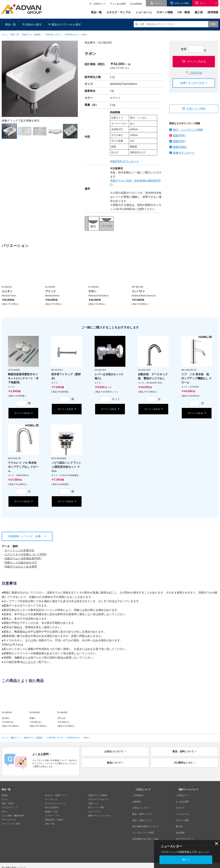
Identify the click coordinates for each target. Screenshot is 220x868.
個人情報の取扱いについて (147, 816)
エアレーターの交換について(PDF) (26, 554)
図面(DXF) (179, 141)
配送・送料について (183, 754)
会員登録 (137, 4)
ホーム (5, 35)
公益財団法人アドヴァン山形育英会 (195, 828)
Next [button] (3, 117)
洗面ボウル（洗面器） (32, 35)
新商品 (5, 795)
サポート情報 (165, 12)
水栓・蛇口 (50, 824)
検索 (213, 24)
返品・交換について (144, 812)
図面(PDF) (179, 135)
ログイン (159, 3)
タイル (5, 799)
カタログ (183, 803)
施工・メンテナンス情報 (188, 130)
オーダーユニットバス (55, 803)
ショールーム (144, 12)
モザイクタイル (9, 820)
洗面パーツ (93, 803)
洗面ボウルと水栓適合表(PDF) (23, 558)
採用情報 (213, 12)
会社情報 (183, 820)
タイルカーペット (10, 808)
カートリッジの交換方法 (19, 550)
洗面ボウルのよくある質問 (21, 567)
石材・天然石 (8, 803)
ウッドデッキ (51, 799)
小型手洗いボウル (53, 35)
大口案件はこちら (183, 769)
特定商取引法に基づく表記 (147, 824)
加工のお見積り (52, 808)
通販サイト (16, 738)
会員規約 (139, 799)
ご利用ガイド (99, 4)
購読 (184, 860)
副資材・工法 (51, 812)
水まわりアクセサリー (98, 799)
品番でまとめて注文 (192, 83)
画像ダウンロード (184, 153)
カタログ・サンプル (119, 12)
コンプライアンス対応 (145, 820)
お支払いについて (114, 754)
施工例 (199, 12)
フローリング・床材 (11, 824)
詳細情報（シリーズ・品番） (26, 536)
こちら (29, 662)
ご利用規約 (140, 795)
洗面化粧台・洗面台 (54, 820)
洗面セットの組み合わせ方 (21, 563)
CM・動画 (184, 12)
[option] (40, 79)
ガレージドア (94, 812)
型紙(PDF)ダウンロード (124, 161)
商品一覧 (96, 12)
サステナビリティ (187, 824)
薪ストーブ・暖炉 (96, 808)
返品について (114, 769)
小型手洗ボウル (71, 35)
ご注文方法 (195, 73)
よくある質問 (119, 4)
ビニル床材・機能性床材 (13, 816)
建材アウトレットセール (100, 816)
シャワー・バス (52, 816)
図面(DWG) (180, 147)
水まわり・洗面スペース (56, 795)
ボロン (5, 812)
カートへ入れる (196, 61)
